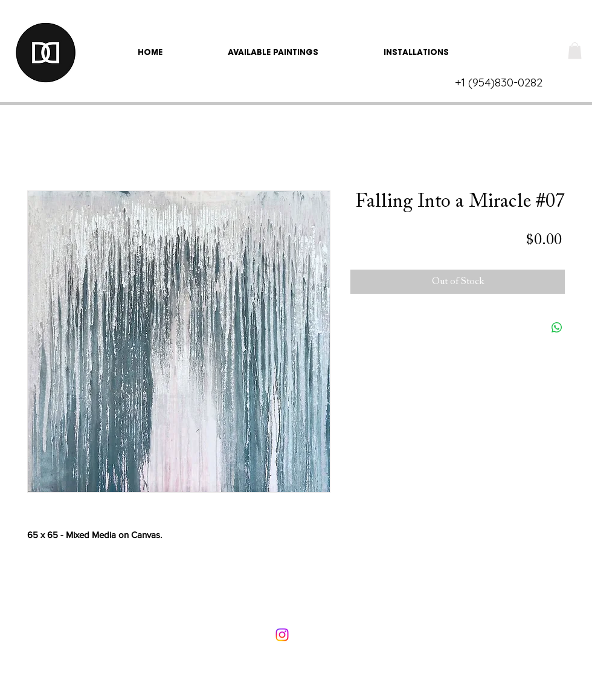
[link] (575, 50)
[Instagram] (282, 635)
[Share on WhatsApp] (557, 328)
